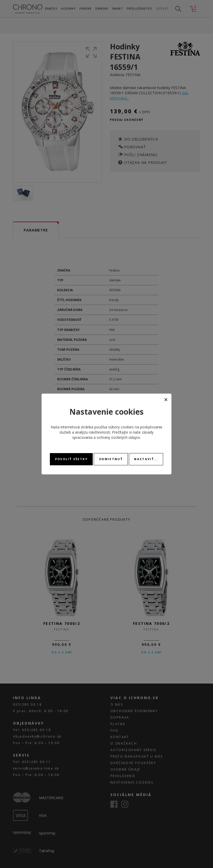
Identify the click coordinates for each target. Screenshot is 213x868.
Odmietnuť (111, 459)
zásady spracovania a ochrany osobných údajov (113, 435)
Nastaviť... (146, 459)
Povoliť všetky (71, 459)
